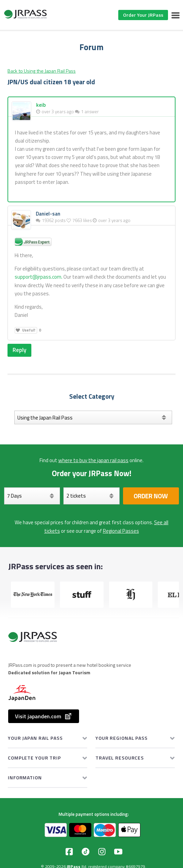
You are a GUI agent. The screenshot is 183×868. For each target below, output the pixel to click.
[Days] (32, 496)
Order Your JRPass (143, 15)
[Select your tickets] (91, 496)
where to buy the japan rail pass (93, 460)
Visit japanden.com (44, 716)
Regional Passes (121, 531)
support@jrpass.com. (39, 277)
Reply (19, 350)
